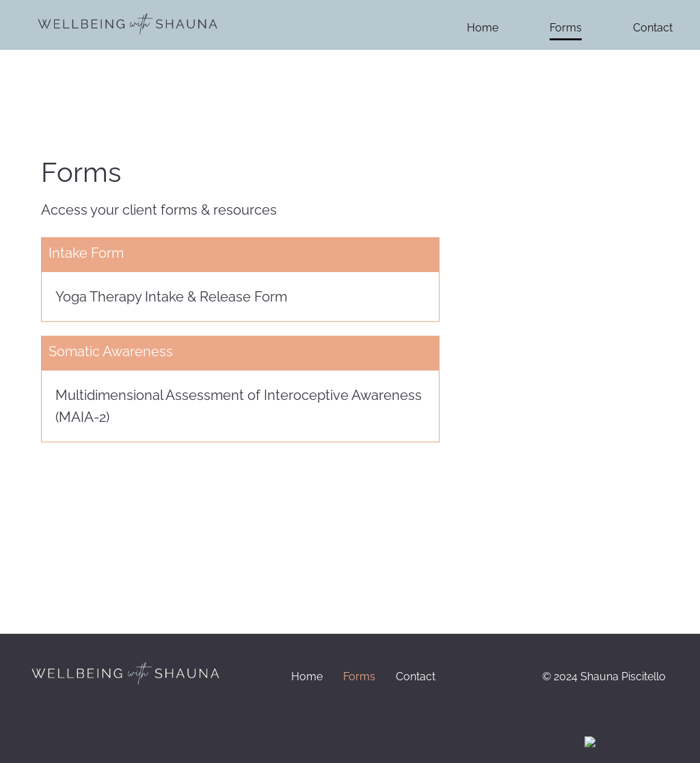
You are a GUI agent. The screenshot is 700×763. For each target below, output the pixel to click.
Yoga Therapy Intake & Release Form (171, 297)
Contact (653, 28)
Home (483, 28)
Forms (566, 28)
